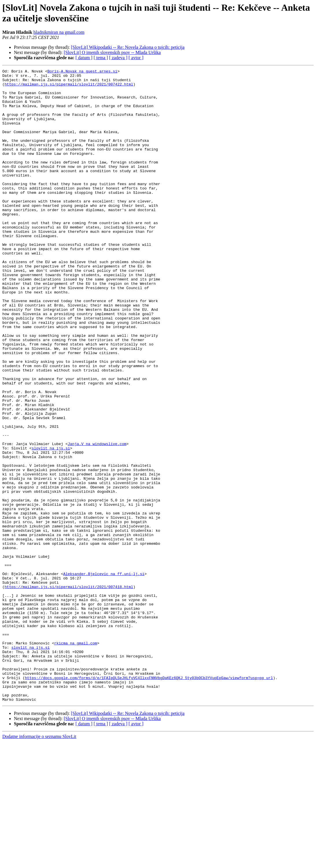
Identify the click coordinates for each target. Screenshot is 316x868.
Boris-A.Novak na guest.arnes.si (82, 72)
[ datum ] (84, 58)
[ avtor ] (136, 58)
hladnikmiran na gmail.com (59, 32)
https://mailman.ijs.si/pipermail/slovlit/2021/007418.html (69, 691)
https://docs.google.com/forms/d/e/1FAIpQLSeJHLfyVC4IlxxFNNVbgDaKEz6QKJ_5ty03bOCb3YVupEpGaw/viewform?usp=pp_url (149, 800)
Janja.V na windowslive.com (97, 519)
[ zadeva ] (118, 58)
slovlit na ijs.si (51, 524)
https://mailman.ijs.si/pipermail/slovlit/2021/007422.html (69, 88)
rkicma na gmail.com (75, 758)
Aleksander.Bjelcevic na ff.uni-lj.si (104, 675)
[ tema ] (101, 58)
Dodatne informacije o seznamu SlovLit (39, 863)
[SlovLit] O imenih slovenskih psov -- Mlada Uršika (112, 52)
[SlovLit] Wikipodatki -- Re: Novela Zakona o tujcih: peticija (128, 47)
